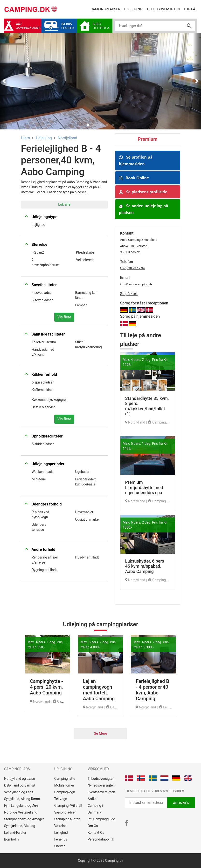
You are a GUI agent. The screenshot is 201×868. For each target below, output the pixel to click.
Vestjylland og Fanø (19, 792)
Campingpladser (107, 9)
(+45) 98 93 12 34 (132, 268)
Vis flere (64, 317)
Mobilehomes (65, 785)
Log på (191, 9)
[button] (4, 81)
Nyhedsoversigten (101, 785)
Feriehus (61, 839)
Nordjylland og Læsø (20, 779)
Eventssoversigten (101, 792)
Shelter (60, 846)
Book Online (134, 178)
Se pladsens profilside (143, 192)
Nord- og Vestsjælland (21, 812)
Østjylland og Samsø (20, 785)
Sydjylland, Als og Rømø (22, 799)
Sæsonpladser (65, 812)
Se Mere (100, 733)
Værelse (60, 826)
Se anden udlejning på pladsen (144, 209)
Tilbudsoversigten (164, 9)
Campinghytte (65, 779)
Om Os (93, 826)
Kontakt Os (96, 833)
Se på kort (129, 294)
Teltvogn (61, 799)
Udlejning (134, 9)
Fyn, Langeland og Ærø (21, 806)
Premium (148, 139)
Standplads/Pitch (67, 819)
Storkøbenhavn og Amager (24, 819)
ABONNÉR (181, 803)
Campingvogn (65, 792)
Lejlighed (61, 833)
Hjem (26, 138)
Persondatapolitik (101, 839)
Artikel (92, 799)
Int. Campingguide (101, 819)
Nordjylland (67, 138)
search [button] (189, 26)
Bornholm (11, 839)
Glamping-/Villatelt (68, 806)
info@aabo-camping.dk (136, 284)
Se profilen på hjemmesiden (136, 160)
